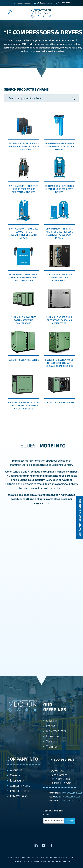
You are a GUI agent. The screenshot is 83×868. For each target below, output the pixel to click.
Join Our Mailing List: (53, 813)
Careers (15, 775)
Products (52, 726)
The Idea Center (62, 861)
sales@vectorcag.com (69, 797)
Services (51, 741)
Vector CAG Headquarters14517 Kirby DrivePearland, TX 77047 (62, 777)
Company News (20, 786)
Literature (17, 781)
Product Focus (20, 791)
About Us (16, 770)
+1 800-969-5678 (63, 760)
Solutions (52, 721)
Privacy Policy (19, 796)
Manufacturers (56, 731)
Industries (53, 736)
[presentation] (59, 826)
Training (51, 747)
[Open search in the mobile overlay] (41, 98)
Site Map (28, 861)
